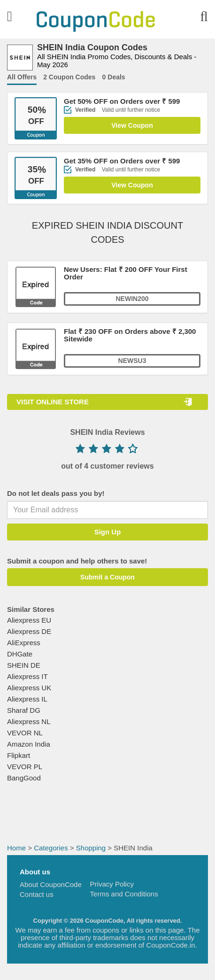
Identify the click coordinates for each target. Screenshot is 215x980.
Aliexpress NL (29, 721)
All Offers (22, 77)
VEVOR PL (25, 767)
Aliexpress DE (29, 631)
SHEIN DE (24, 665)
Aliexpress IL (27, 699)
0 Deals (114, 77)
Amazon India (29, 744)
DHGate (20, 654)
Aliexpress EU (29, 620)
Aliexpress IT (27, 676)
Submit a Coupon (107, 577)
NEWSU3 (132, 361)
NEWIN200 (132, 299)
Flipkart (19, 755)
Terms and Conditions (124, 894)
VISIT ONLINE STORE (53, 402)
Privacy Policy (112, 884)
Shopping (91, 848)
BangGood (24, 778)
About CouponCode (51, 884)
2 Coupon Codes (69, 77)
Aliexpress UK (29, 688)
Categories (51, 848)
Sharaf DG (24, 710)
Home (16, 848)
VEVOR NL (25, 733)
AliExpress (24, 643)
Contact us (37, 894)
